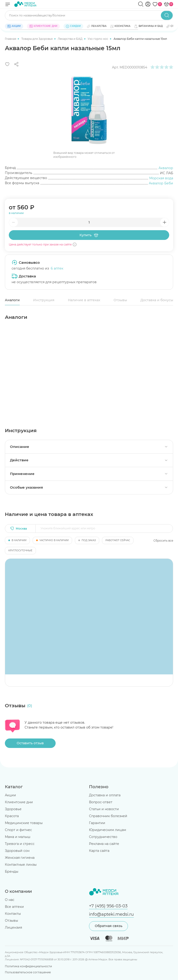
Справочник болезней (108, 816)
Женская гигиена (20, 858)
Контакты (13, 914)
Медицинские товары (24, 823)
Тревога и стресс (20, 844)
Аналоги (12, 300)
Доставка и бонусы (157, 300)
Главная (11, 39)
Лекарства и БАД (70, 39)
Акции (10, 795)
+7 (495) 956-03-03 (108, 906)
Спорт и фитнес (18, 830)
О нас (10, 900)
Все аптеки (14, 907)
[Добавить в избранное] (7, 64)
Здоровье (13, 809)
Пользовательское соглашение (28, 972)
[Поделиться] (16, 64)
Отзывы (120, 300)
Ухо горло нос (98, 39)
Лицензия (13, 927)
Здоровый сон (17, 851)
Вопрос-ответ (101, 802)
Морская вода (161, 178)
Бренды (12, 871)
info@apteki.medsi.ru (111, 914)
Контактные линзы (21, 865)
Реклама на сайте (104, 844)
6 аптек (57, 268)
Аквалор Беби (161, 183)
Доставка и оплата (105, 795)
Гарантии (97, 823)
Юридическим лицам (108, 830)
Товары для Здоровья (37, 39)
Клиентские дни (19, 802)
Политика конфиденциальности (28, 966)
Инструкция (44, 300)
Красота (12, 816)
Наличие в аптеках (84, 300)
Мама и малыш (18, 837)
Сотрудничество (103, 837)
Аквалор (166, 168)
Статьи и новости (104, 809)
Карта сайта (99, 851)
